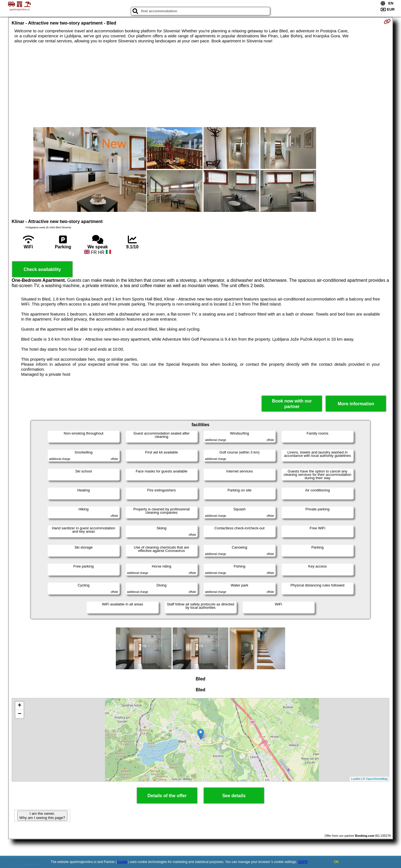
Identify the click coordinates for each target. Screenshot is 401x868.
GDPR (303, 862)
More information (356, 404)
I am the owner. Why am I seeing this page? (42, 816)
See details (234, 796)
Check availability (42, 269)
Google (122, 862)
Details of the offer (167, 796)
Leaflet (356, 779)
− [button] (20, 714)
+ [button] (20, 706)
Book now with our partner (292, 404)
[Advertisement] (200, 85)
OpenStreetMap (377, 779)
